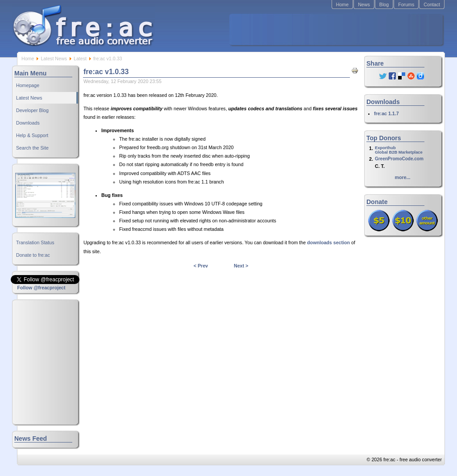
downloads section (328, 242)
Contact (432, 4)
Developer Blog (32, 110)
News (364, 4)
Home (342, 4)
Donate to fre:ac (33, 255)
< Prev (201, 266)
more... (403, 177)
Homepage (28, 85)
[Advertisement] (336, 29)
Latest (80, 58)
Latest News (54, 58)
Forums (406, 4)
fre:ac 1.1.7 (386, 113)
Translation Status (35, 242)
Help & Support (32, 135)
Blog (384, 4)
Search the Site (32, 148)
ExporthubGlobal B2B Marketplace (399, 150)
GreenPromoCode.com (399, 159)
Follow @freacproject (41, 288)
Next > (241, 266)
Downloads (28, 123)
